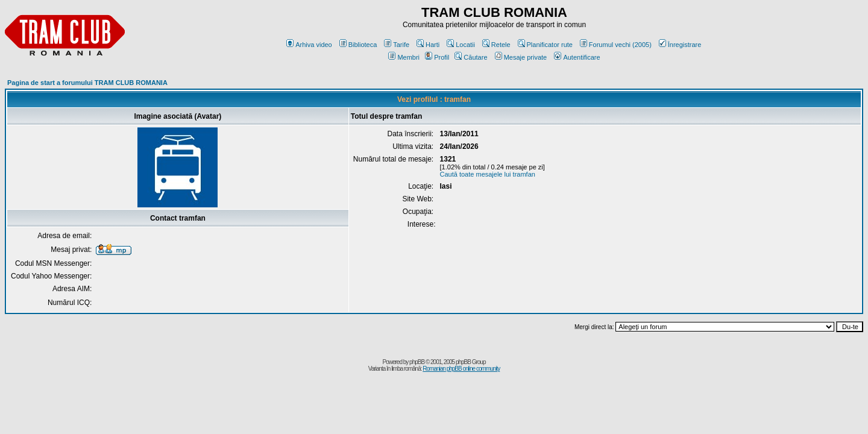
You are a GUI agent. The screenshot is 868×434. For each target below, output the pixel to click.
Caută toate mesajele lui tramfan (488, 174)
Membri (404, 57)
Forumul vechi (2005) (616, 45)
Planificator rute (545, 45)
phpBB (417, 362)
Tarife (397, 45)
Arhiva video (309, 45)
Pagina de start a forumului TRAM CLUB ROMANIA (87, 83)
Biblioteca (358, 45)
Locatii (461, 45)
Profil (437, 57)
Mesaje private (521, 57)
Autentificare (577, 57)
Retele (496, 45)
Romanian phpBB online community (461, 369)
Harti (428, 45)
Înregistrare (680, 45)
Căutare (471, 57)
